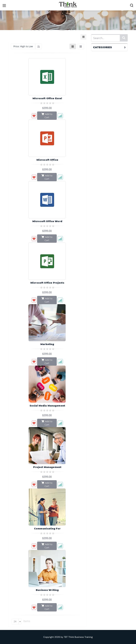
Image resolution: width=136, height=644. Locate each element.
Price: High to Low (23, 46)
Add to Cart (47, 116)
